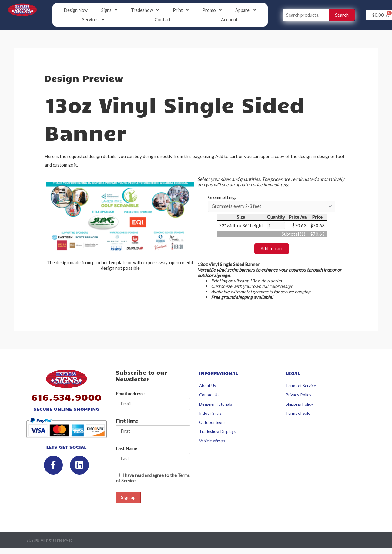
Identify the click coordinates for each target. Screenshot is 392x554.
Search (342, 15)
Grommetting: (222, 198)
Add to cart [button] (272, 250)
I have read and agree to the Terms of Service (147, 480)
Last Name (126, 450)
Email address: (130, 395)
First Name (127, 423)
